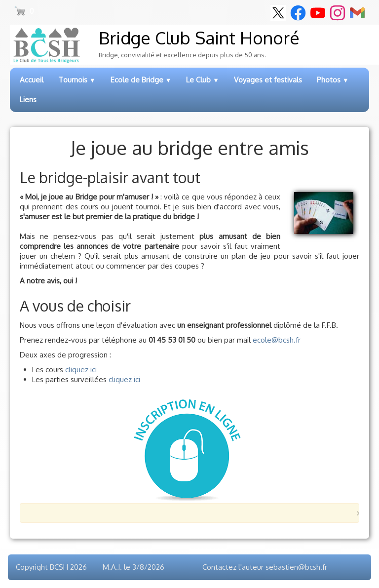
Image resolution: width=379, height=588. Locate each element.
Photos (333, 80)
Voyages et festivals (268, 80)
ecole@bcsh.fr (277, 340)
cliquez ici (81, 370)
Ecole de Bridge (141, 80)
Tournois (77, 80)
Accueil (32, 80)
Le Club (203, 80)
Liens (28, 99)
